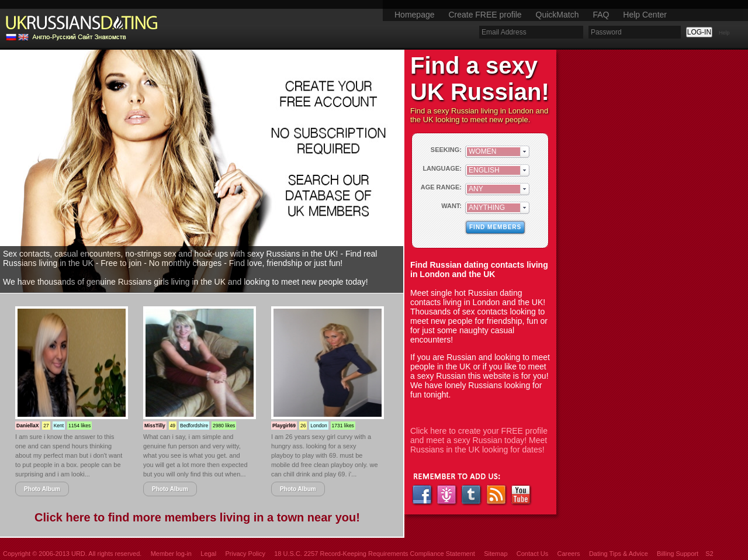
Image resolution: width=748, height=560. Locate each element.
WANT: (451, 206)
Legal (208, 554)
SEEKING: (446, 150)
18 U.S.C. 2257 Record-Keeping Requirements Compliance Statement (375, 554)
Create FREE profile (485, 15)
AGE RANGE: (441, 187)
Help (724, 33)
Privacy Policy (245, 554)
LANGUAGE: (442, 168)
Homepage (415, 15)
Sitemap (496, 554)
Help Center (645, 15)
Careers (568, 554)
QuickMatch (557, 15)
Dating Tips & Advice (619, 554)
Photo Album (42, 489)
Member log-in (171, 554)
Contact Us (532, 554)
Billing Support (678, 554)
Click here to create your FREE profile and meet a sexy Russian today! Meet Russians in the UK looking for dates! (479, 440)
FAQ (601, 15)
